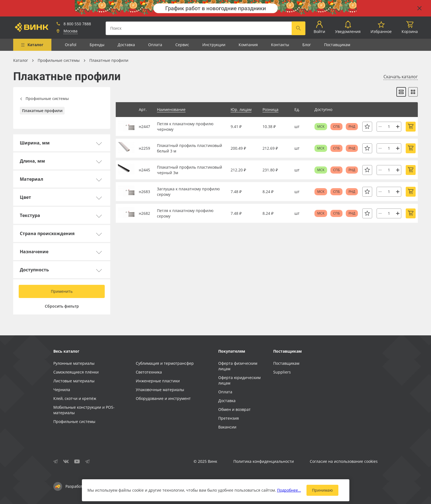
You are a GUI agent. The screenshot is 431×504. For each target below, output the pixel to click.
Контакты (280, 45)
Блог (307, 45)
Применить (62, 291)
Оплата (155, 45)
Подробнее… (289, 490)
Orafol (71, 45)
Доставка (126, 45)
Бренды (97, 45)
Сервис (182, 45)
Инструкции (214, 45)
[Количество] (389, 127)
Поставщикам (337, 45)
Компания (248, 45)
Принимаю (322, 490)
